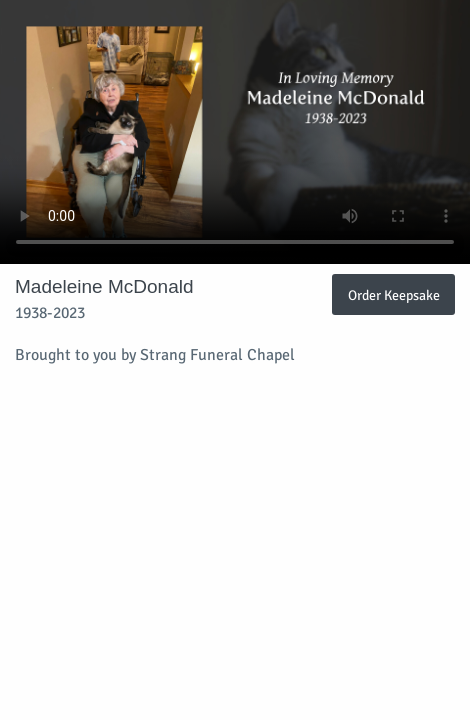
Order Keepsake (394, 295)
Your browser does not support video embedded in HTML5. (235, 132)
